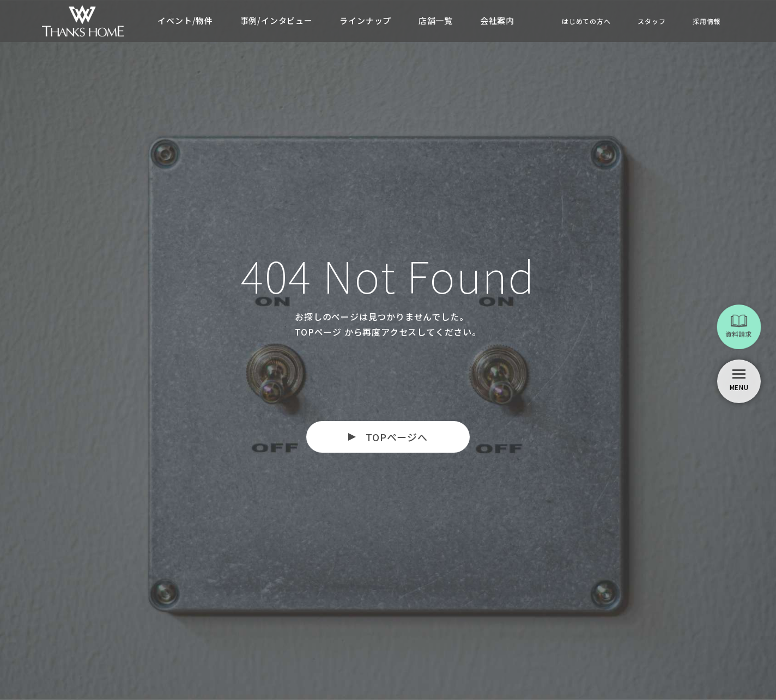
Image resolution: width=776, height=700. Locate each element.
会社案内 (497, 20)
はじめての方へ (586, 21)
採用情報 (707, 21)
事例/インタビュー (276, 20)
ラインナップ (365, 20)
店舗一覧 (436, 20)
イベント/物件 (185, 20)
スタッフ (651, 21)
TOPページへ (397, 437)
